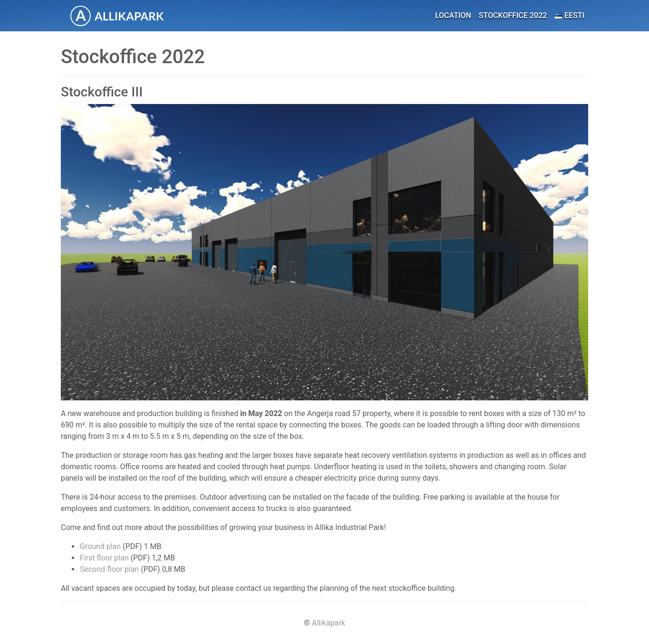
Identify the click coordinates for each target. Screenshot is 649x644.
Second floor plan (109, 569)
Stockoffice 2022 (513, 15)
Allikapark (328, 623)
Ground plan (100, 546)
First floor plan (104, 558)
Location (453, 15)
